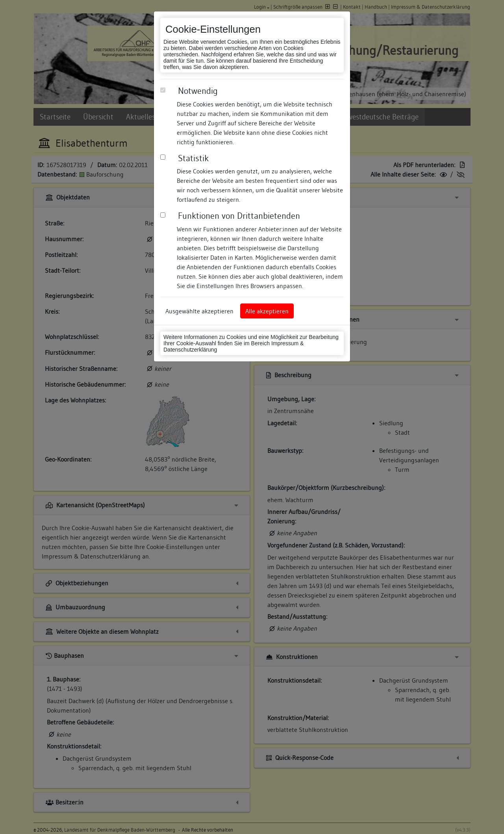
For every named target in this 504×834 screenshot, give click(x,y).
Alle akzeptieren (267, 311)
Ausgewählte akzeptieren (199, 311)
